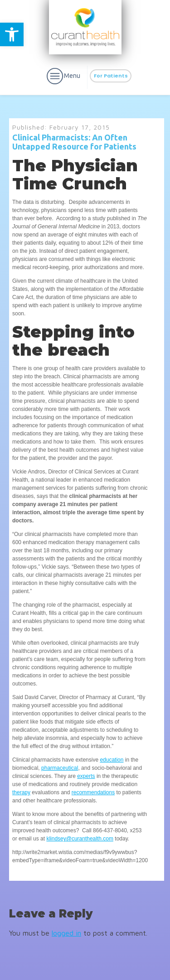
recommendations (93, 792)
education (112, 760)
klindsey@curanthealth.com (80, 839)
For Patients (111, 76)
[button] (12, 34)
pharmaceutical (60, 768)
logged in (66, 933)
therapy (21, 792)
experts (86, 776)
